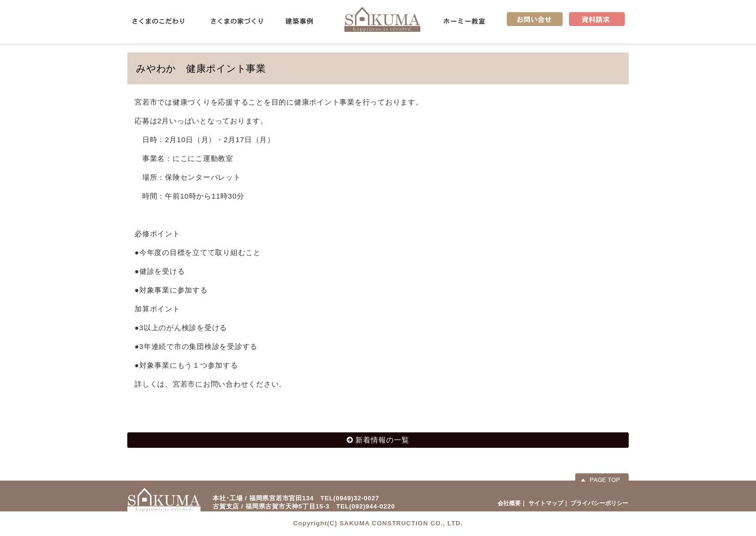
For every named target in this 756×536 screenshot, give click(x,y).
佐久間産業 (382, 19)
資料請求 (597, 19)
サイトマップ (546, 503)
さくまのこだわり (158, 21)
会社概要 (509, 503)
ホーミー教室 (464, 21)
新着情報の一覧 (382, 440)
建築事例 (299, 21)
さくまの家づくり (237, 21)
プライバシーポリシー (599, 503)
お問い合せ (535, 19)
